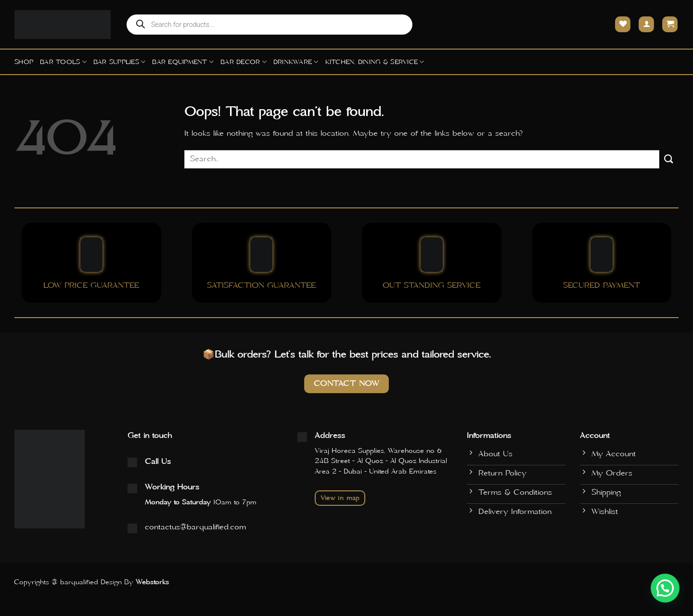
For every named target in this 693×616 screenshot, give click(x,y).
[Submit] (669, 159)
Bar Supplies (120, 62)
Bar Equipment (183, 62)
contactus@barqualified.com (195, 527)
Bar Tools (63, 62)
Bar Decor (244, 62)
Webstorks (152, 582)
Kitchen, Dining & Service (375, 62)
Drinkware (296, 62)
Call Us (158, 462)
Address (330, 436)
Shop (24, 62)
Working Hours (172, 487)
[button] (665, 588)
